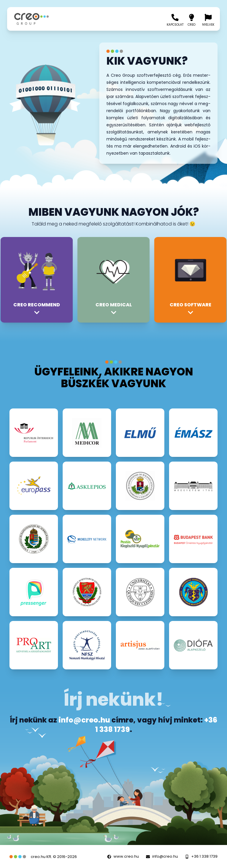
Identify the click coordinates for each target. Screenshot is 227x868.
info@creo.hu (84, 720)
